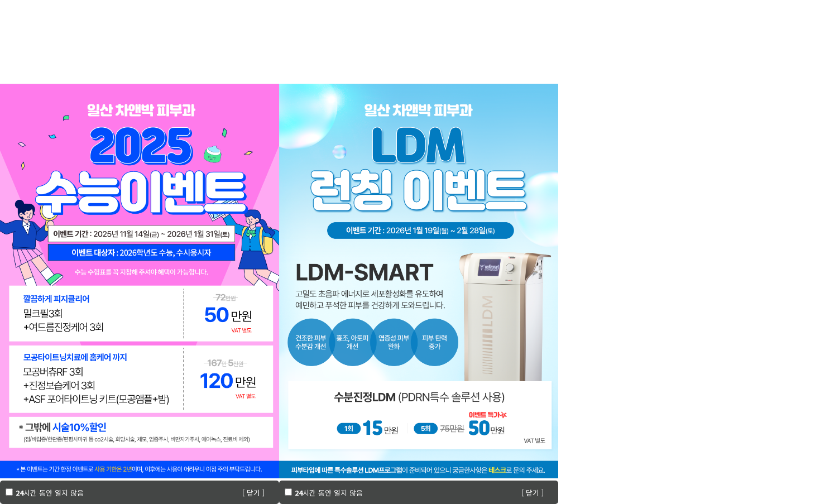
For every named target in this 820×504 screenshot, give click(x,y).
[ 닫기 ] (253, 493)
